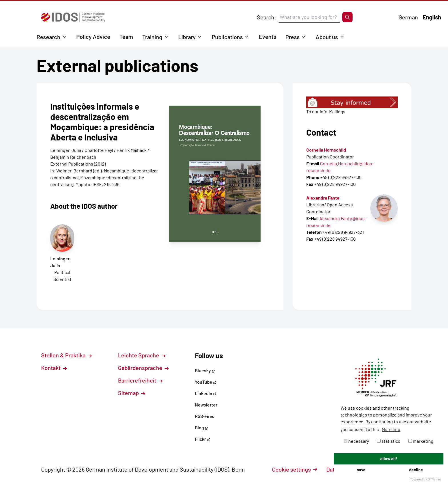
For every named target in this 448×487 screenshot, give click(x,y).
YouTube (206, 382)
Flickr (203, 439)
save (361, 470)
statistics (389, 441)
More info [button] (391, 429)
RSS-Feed (205, 416)
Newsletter (206, 405)
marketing (421, 441)
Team (126, 37)
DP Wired (434, 479)
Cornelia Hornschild (326, 150)
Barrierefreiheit (140, 380)
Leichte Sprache (142, 355)
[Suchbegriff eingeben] (309, 17)
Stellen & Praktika (66, 355)
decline (416, 470)
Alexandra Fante (323, 198)
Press (293, 37)
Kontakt (54, 368)
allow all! (389, 459)
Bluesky (205, 370)
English (432, 17)
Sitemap (132, 393)
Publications (227, 37)
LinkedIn (206, 393)
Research (48, 37)
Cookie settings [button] (295, 469)
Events (268, 37)
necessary (356, 441)
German (408, 17)
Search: (267, 17)
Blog (202, 427)
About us (327, 37)
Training (152, 37)
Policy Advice (93, 37)
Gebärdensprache (143, 368)
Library (187, 37)
